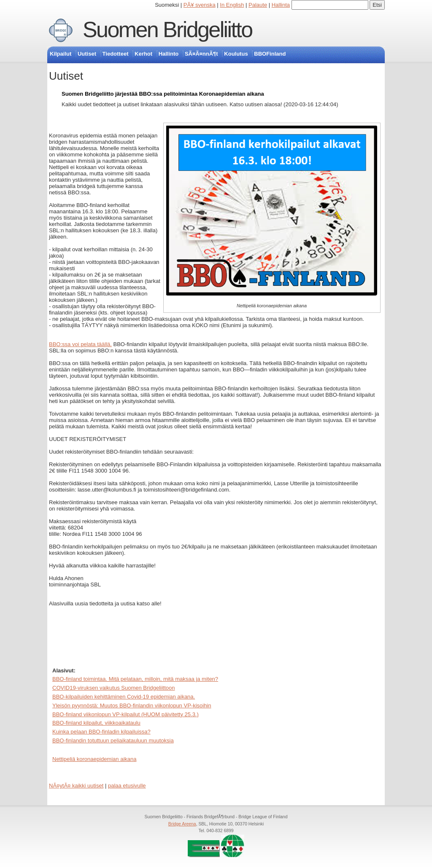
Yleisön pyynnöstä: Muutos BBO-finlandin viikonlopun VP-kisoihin (132, 705)
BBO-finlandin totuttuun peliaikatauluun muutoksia (113, 740)
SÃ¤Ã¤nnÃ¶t (201, 54)
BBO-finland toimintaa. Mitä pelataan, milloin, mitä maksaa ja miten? (135, 679)
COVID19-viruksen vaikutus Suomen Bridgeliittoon (113, 688)
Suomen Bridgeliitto (167, 30)
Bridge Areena (182, 824)
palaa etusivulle (127, 786)
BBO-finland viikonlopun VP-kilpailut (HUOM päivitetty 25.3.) (126, 714)
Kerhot (143, 54)
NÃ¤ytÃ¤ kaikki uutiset (76, 786)
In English (232, 5)
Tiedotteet (116, 54)
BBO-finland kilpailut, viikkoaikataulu (96, 723)
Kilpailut (61, 54)
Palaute (258, 5)
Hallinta (281, 5)
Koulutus (236, 54)
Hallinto (169, 54)
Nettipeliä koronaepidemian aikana (94, 759)
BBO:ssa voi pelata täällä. (80, 344)
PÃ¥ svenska (200, 5)
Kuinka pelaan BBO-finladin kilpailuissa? (101, 732)
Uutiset (87, 54)
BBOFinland (270, 54)
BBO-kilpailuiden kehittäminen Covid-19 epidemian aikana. (124, 697)
